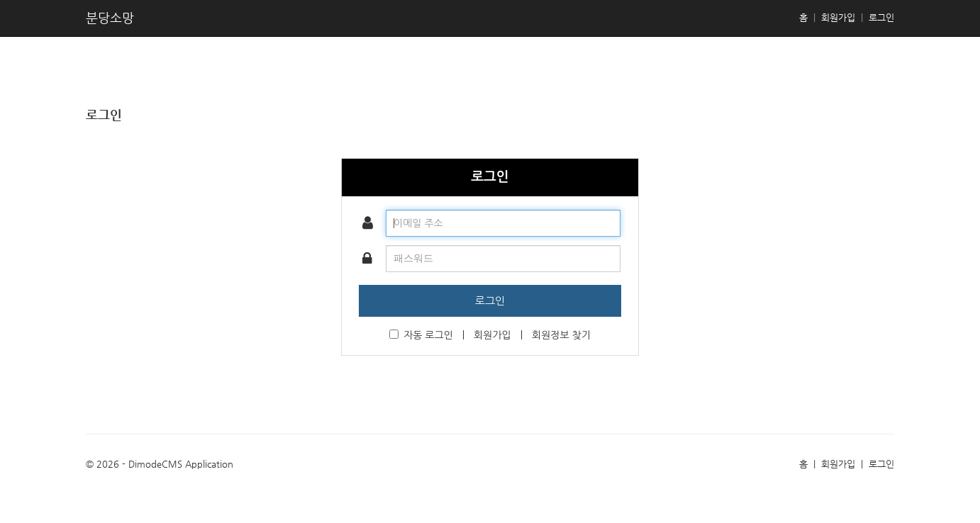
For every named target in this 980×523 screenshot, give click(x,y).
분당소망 (110, 17)
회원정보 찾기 (561, 335)
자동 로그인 (421, 335)
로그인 (881, 17)
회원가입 (838, 17)
